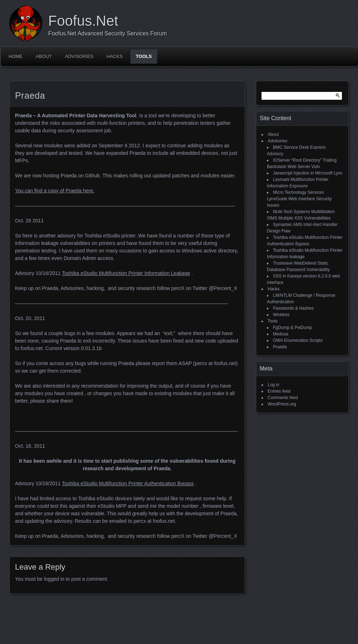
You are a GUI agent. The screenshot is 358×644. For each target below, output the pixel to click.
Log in (274, 385)
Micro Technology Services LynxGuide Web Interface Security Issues (299, 199)
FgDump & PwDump (292, 328)
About (44, 56)
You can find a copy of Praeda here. (55, 191)
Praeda (280, 347)
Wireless (281, 315)
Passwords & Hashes (293, 308)
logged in (54, 579)
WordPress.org (282, 404)
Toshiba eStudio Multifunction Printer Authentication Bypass (128, 483)
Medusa (281, 334)
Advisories (79, 56)
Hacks (115, 56)
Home (16, 56)
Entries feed (279, 391)
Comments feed (283, 398)
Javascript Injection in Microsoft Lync (308, 173)
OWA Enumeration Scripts (298, 340)
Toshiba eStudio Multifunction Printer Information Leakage (126, 273)
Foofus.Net (83, 21)
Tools (144, 56)
